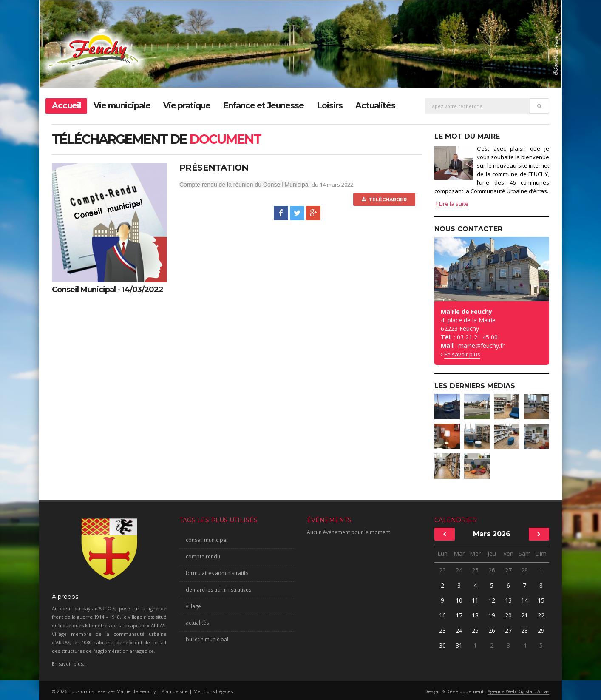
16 (442, 615)
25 (475, 570)
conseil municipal (207, 540)
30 (442, 645)
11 (475, 600)
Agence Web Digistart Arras (518, 691)
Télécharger (384, 199)
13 (508, 600)
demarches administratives (218, 590)
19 (492, 615)
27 (508, 570)
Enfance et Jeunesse (264, 106)
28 (524, 570)
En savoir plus (462, 354)
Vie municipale (122, 106)
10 (459, 600)
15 (541, 600)
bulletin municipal (207, 639)
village (193, 606)
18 (475, 615)
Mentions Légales (213, 691)
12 (492, 600)
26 (492, 570)
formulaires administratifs (217, 573)
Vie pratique (187, 106)
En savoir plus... (69, 664)
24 (459, 570)
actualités (197, 623)
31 (459, 645)
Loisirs (330, 106)
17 (459, 615)
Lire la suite (452, 204)
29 (541, 630)
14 (524, 600)
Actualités (375, 106)
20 (508, 615)
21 (524, 615)
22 (541, 615)
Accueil (66, 106)
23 (442, 570)
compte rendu (203, 556)
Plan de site (175, 691)
